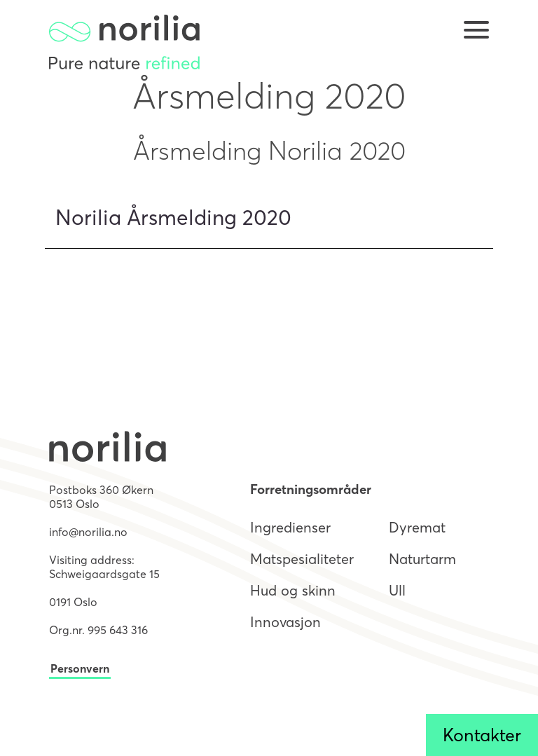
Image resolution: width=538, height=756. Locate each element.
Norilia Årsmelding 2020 (173, 218)
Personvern (80, 668)
